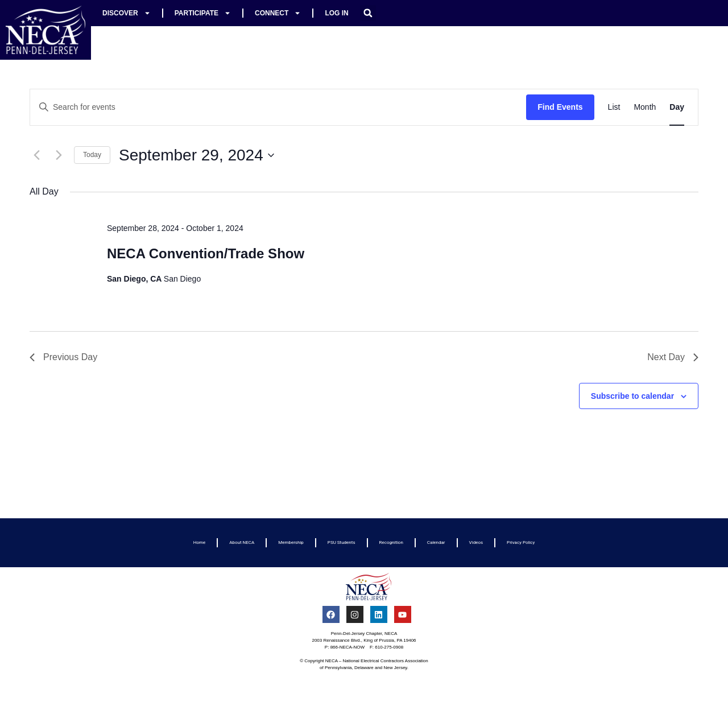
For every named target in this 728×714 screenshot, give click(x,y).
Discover (127, 13)
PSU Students (342, 542)
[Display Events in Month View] (645, 107)
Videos (476, 542)
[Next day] (59, 155)
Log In (336, 13)
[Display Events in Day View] (677, 107)
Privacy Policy (521, 542)
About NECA (242, 542)
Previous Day (63, 357)
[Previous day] (36, 155)
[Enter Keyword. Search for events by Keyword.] (278, 107)
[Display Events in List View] (614, 107)
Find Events (560, 107)
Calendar (436, 542)
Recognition (391, 542)
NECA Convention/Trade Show (206, 253)
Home (200, 542)
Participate (203, 13)
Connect (278, 13)
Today (92, 155)
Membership (291, 542)
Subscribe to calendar (632, 396)
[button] (368, 13)
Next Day (673, 357)
